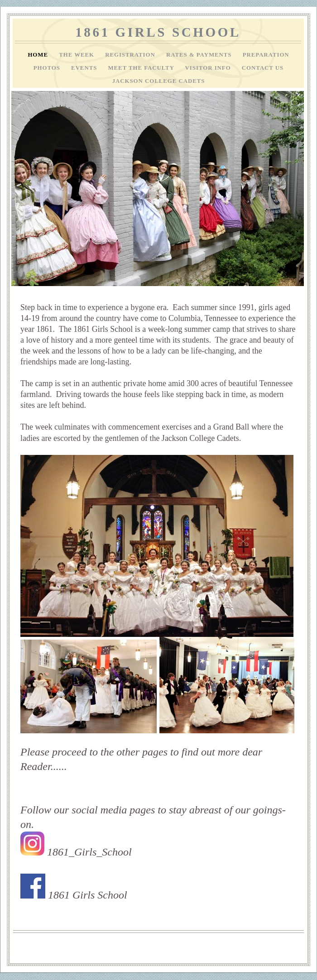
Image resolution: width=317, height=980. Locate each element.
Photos (48, 68)
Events (85, 68)
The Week (77, 55)
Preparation (266, 55)
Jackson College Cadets (159, 81)
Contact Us (263, 68)
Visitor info (209, 68)
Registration (131, 55)
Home (39, 55)
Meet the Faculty (142, 68)
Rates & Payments (200, 55)
